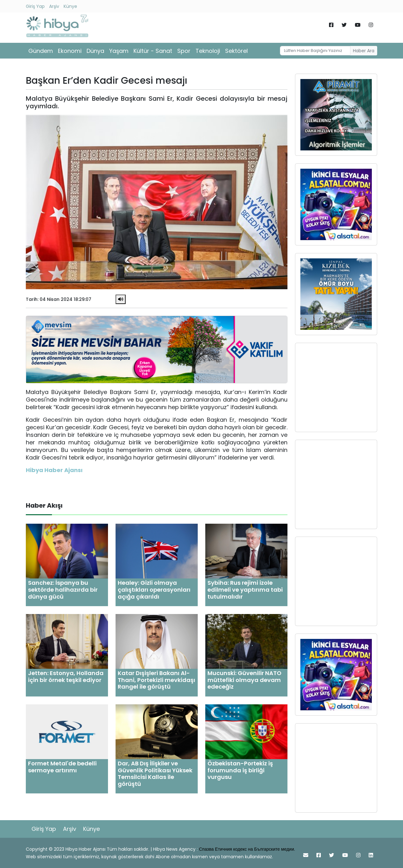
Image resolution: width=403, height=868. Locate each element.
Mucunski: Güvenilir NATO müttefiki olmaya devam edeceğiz (244, 680)
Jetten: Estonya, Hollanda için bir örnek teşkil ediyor (66, 676)
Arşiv (54, 6)
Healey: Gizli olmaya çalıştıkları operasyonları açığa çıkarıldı (154, 589)
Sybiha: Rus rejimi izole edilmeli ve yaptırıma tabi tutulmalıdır (245, 589)
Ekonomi (70, 51)
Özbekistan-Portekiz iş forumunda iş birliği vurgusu (240, 770)
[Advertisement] (336, 387)
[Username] (315, 51)
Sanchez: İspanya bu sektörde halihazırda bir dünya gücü (63, 589)
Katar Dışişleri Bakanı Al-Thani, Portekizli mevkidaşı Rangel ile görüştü (156, 680)
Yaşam (119, 51)
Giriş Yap (35, 6)
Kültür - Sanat (153, 51)
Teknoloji (208, 51)
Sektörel (236, 51)
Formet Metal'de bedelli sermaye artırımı (62, 767)
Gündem (41, 51)
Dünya (95, 51)
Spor (184, 51)
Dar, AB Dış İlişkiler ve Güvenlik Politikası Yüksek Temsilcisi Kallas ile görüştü (155, 774)
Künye (70, 6)
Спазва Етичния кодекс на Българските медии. (247, 849)
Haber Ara (364, 51)
